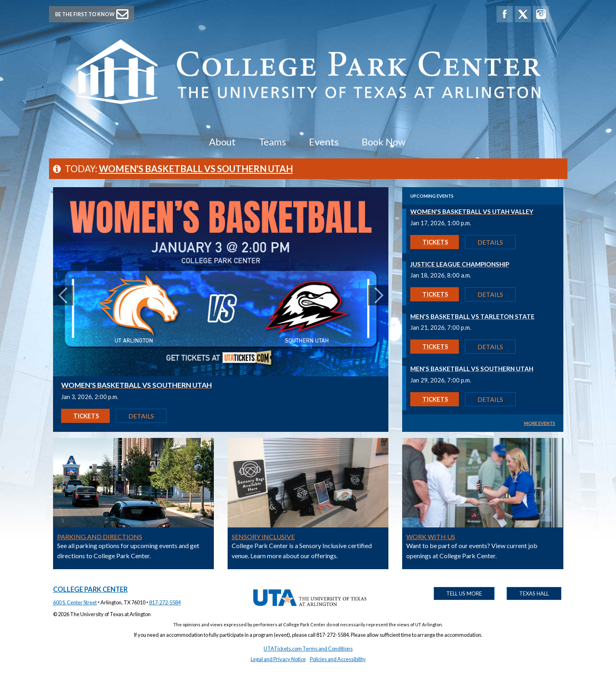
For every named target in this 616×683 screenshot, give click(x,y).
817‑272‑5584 (165, 602)
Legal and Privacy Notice (278, 659)
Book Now (384, 142)
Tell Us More (464, 593)
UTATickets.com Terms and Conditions (308, 649)
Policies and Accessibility (338, 659)
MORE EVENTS (540, 423)
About (222, 142)
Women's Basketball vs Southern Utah (196, 169)
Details (141, 416)
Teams (272, 142)
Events (324, 142)
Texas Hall (534, 593)
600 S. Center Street (75, 602)
